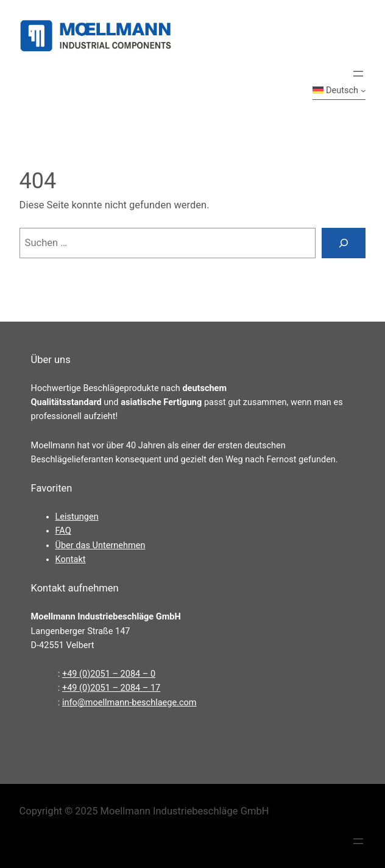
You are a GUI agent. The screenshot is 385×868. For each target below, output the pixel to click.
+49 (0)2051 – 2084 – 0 (109, 674)
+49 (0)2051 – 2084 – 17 (111, 688)
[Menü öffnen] (358, 74)
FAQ (63, 531)
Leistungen (77, 517)
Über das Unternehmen (101, 545)
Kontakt (71, 559)
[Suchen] (344, 243)
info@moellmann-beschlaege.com (129, 703)
